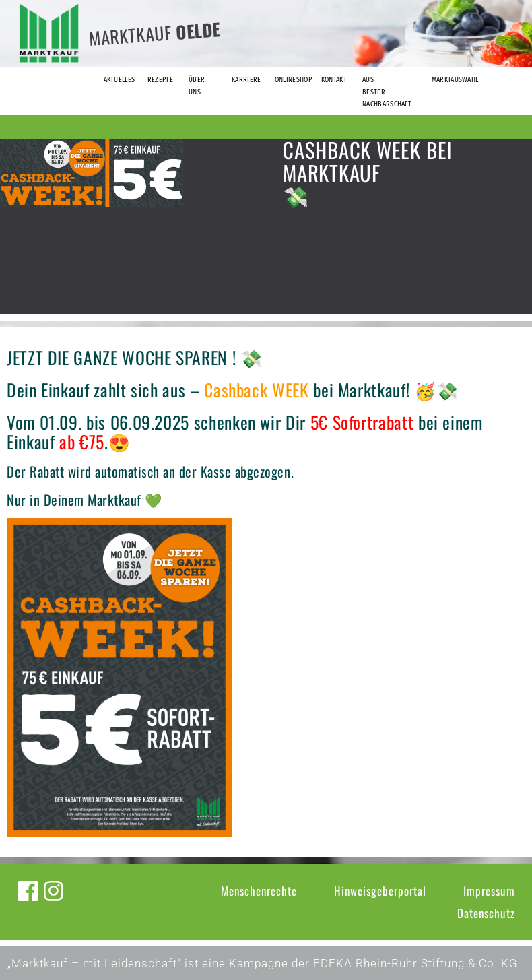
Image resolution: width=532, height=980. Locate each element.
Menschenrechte (259, 891)
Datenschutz (486, 913)
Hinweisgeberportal (380, 891)
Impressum (489, 891)
